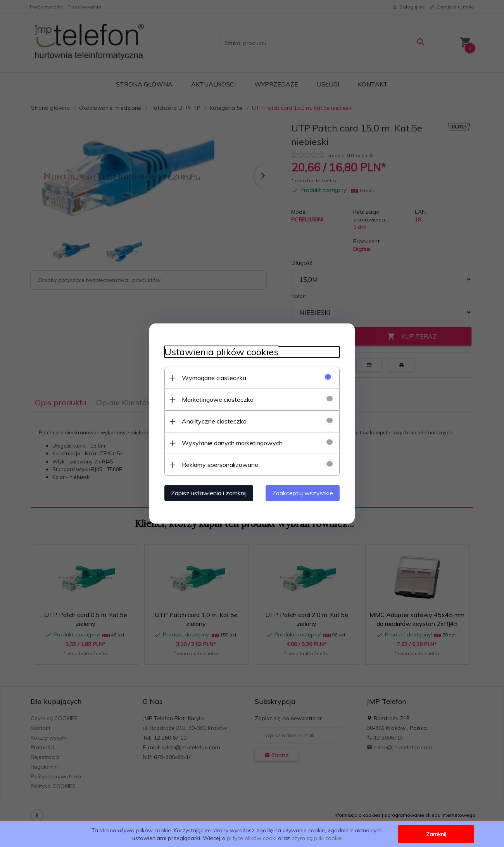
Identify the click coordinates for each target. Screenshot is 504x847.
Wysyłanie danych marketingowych (231, 443)
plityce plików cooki (252, 838)
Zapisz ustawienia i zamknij (207, 493)
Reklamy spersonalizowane (218, 465)
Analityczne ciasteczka (213, 421)
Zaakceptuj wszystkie (304, 493)
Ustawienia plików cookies (220, 352)
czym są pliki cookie (317, 838)
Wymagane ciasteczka (212, 378)
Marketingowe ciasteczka (216, 399)
